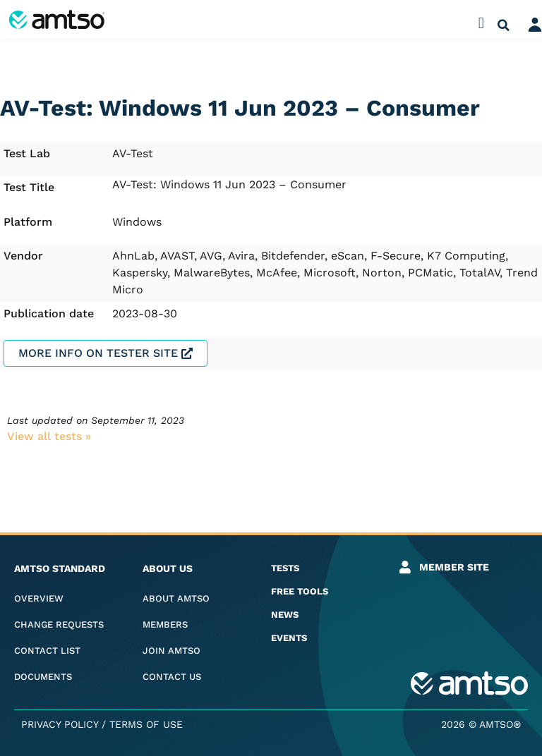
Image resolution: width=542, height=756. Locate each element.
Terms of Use (146, 724)
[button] (481, 23)
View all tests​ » (49, 436)
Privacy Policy (60, 724)
